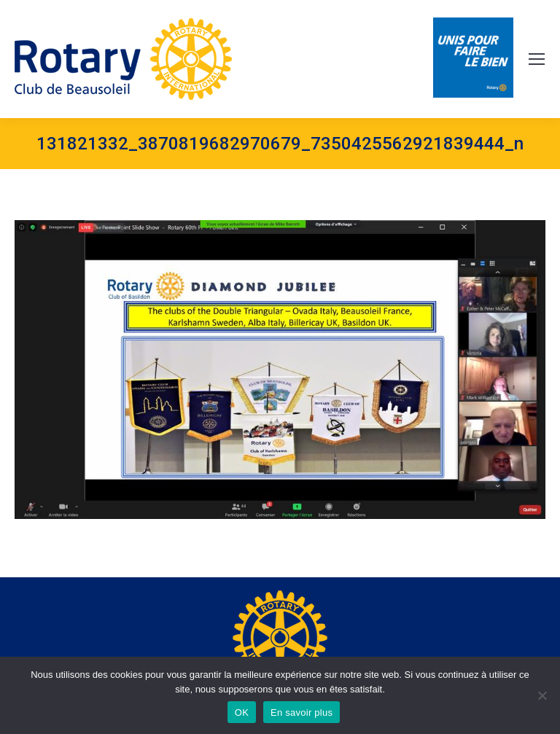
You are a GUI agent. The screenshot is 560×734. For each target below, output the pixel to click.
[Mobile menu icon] (537, 59)
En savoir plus (302, 712)
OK (242, 712)
